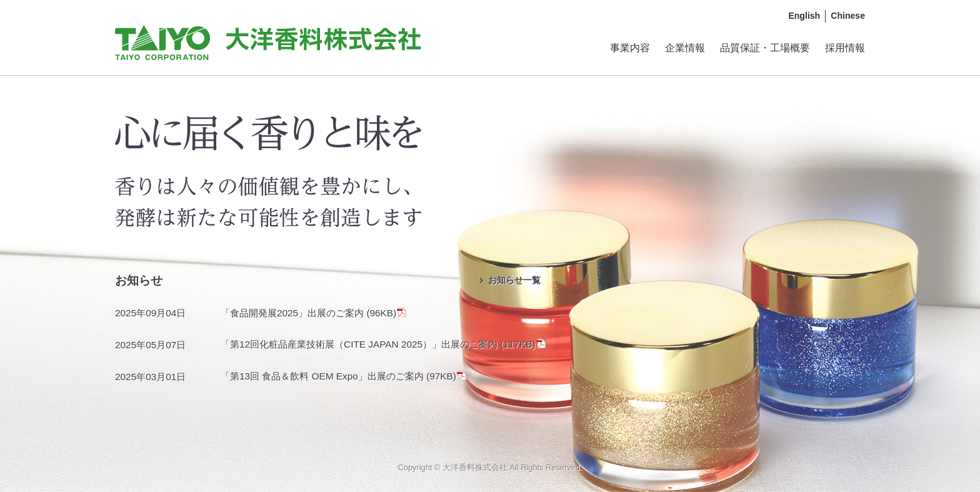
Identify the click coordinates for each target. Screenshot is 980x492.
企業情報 (685, 48)
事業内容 (630, 48)
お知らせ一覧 (514, 280)
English (804, 16)
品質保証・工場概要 (765, 48)
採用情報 (845, 48)
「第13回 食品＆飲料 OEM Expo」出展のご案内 (323, 376)
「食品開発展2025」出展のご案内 (293, 313)
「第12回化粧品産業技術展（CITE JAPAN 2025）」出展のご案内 (360, 344)
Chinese (848, 16)
